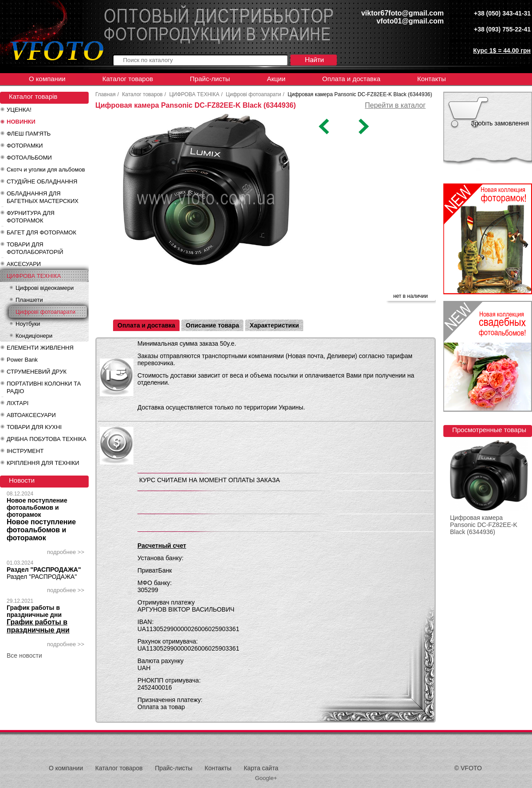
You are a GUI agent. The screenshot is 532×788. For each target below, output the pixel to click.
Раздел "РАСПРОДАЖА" (44, 570)
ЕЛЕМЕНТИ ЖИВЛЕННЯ (40, 348)
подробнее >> (66, 552)
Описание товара (212, 325)
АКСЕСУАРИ (24, 264)
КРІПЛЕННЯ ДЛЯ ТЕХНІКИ (43, 463)
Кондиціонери (34, 336)
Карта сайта (261, 768)
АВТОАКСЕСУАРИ (31, 415)
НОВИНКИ (21, 122)
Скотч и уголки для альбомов (46, 170)
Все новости (24, 655)
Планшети (29, 300)
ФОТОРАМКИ (25, 146)
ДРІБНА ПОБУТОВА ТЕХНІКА (47, 439)
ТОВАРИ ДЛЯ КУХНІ (34, 427)
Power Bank (22, 360)
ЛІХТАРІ (18, 403)
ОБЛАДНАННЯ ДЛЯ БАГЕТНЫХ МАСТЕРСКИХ (43, 197)
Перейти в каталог (395, 105)
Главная (106, 94)
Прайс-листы (210, 79)
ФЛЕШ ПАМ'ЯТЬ (29, 134)
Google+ (266, 778)
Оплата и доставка (351, 79)
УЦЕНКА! (19, 110)
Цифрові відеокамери (45, 288)
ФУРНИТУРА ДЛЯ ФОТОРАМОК (31, 217)
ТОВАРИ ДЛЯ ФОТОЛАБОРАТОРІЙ (35, 248)
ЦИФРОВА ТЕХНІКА (34, 276)
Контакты (432, 79)
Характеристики (274, 325)
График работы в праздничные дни (34, 611)
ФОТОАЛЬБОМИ (29, 158)
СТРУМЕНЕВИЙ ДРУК (37, 372)
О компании (47, 79)
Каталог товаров (128, 79)
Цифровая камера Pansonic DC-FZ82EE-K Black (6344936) (484, 525)
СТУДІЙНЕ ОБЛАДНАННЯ (42, 181)
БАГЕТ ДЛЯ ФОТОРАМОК (41, 232)
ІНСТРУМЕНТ (25, 451)
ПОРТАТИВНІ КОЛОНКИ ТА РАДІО (44, 387)
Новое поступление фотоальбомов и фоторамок (37, 507)
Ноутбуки (28, 324)
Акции (276, 79)
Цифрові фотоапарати (45, 312)
